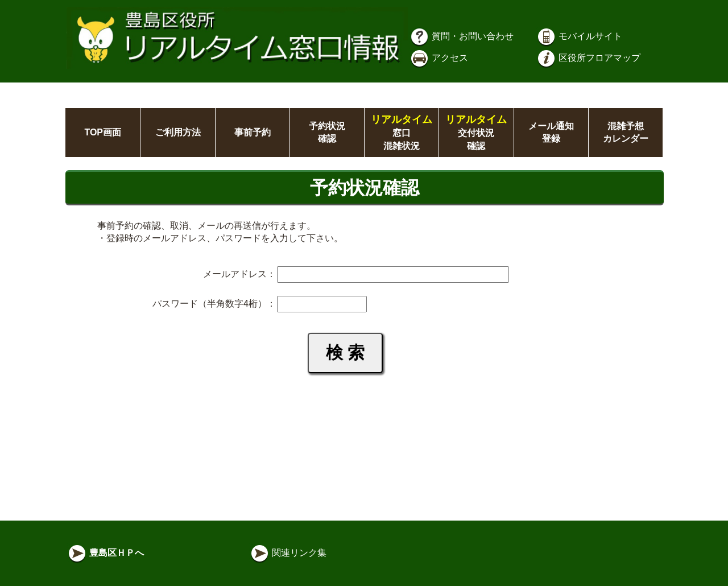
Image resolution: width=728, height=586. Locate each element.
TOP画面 (103, 132)
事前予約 (253, 132)
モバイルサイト (579, 36)
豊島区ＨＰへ (105, 553)
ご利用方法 (178, 132)
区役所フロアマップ (588, 58)
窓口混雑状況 (402, 133)
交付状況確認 (476, 133)
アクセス (439, 58)
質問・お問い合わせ (461, 36)
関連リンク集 (288, 553)
